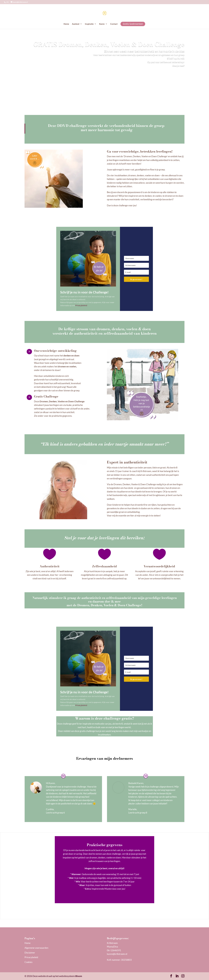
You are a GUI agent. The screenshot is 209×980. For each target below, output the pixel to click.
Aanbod (76, 24)
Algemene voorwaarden (36, 948)
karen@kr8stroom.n (117, 954)
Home (66, 24)
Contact (114, 24)
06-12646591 (114, 950)
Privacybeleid (81, 305)
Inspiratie (89, 24)
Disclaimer (30, 953)
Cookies (28, 962)
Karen (102, 24)
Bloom (79, 976)
